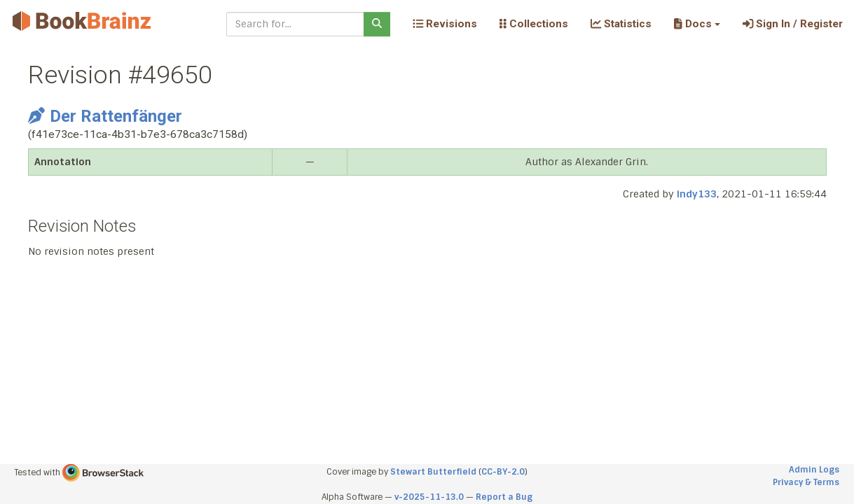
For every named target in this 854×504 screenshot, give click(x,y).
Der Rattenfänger (105, 116)
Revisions (445, 24)
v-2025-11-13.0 (429, 497)
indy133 (697, 194)
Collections (534, 24)
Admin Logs (814, 470)
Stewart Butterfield (433, 472)
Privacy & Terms (806, 482)
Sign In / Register (793, 24)
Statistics (621, 24)
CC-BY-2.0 (503, 472)
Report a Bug (504, 497)
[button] (697, 24)
